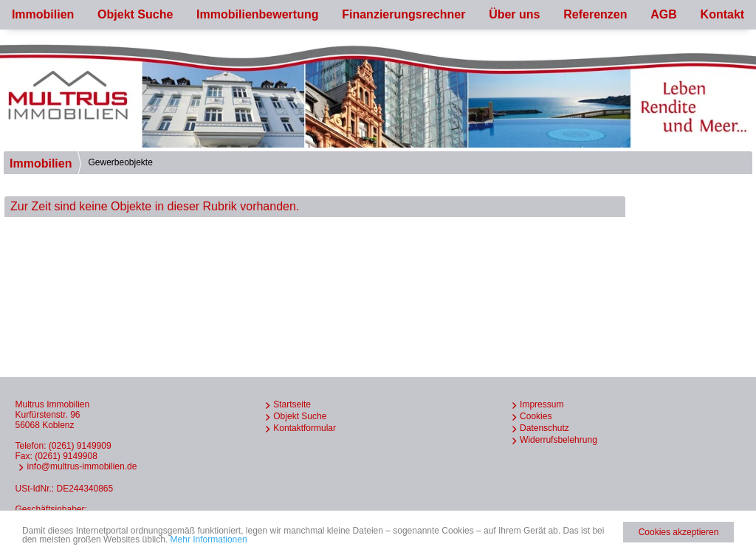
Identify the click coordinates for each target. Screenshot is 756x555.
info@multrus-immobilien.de (82, 466)
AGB (664, 14)
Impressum (542, 404)
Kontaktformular (305, 428)
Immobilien (43, 14)
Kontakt (723, 14)
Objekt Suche (135, 14)
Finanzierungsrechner (403, 14)
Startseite (292, 404)
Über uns (514, 14)
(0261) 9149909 (80, 446)
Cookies (536, 416)
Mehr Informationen (209, 540)
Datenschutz (544, 428)
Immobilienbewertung (257, 14)
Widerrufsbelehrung (559, 440)
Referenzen (595, 14)
